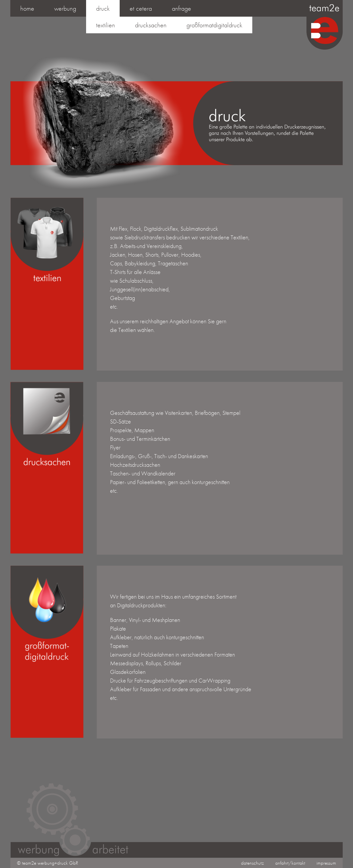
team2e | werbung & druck (324, 26)
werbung (65, 8)
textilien (106, 25)
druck (103, 8)
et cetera (141, 8)
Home (27, 8)
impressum (326, 863)
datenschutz (252, 863)
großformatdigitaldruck (214, 25)
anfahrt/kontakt (290, 863)
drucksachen (151, 25)
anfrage (181, 8)
